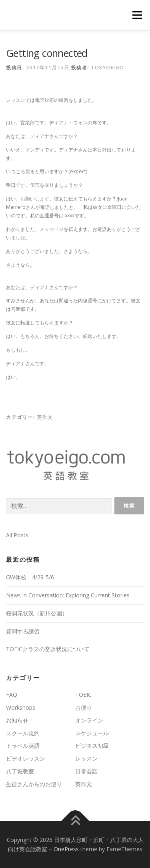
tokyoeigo (108, 68)
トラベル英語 (23, 746)
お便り (84, 707)
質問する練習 (23, 631)
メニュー (137, 15)
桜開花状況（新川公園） (37, 613)
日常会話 (86, 771)
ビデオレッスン (26, 758)
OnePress (66, 849)
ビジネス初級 (92, 746)
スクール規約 (23, 733)
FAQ (12, 695)
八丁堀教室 (20, 771)
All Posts (17, 535)
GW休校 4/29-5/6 (30, 577)
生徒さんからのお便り (34, 784)
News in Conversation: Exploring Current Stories (68, 595)
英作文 (45, 417)
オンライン (89, 720)
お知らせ (17, 720)
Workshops (21, 707)
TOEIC (83, 695)
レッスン (86, 758)
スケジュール (92, 733)
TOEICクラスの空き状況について (48, 649)
